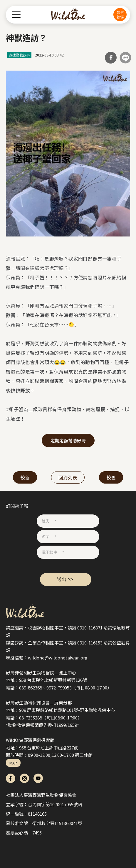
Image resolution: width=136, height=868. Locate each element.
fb (11, 778)
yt (38, 778)
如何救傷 (120, 14)
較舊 (111, 477)
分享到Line (125, 58)
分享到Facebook (111, 58)
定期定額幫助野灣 (68, 440)
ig (24, 778)
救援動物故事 (19, 55)
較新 (25, 477)
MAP (13, 763)
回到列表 (68, 477)
